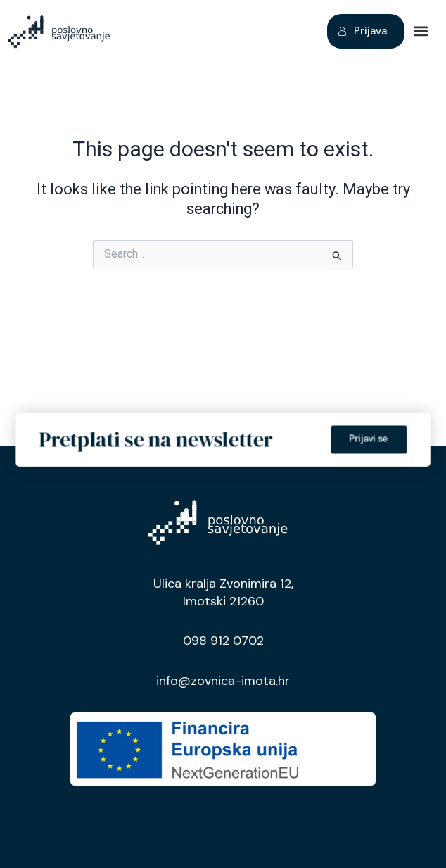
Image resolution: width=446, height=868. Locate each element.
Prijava (362, 31)
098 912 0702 (223, 641)
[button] (420, 31)
